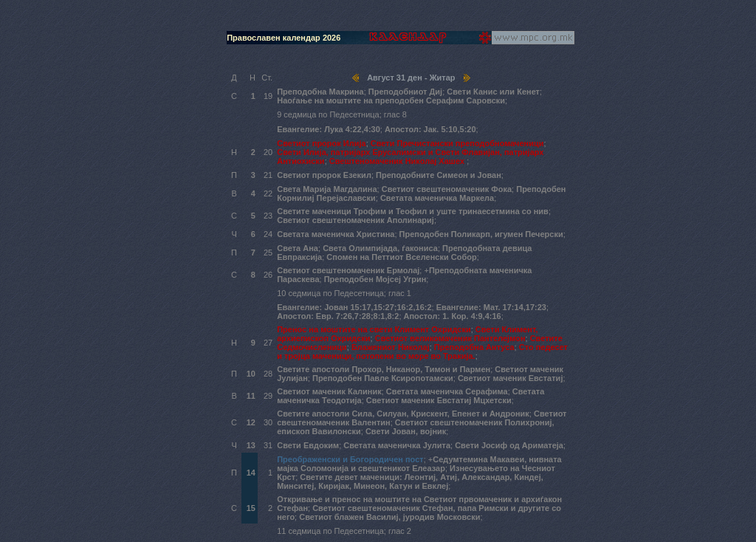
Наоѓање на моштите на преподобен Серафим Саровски (391, 100)
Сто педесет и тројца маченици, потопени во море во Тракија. (422, 351)
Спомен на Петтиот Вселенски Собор (401, 257)
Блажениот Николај (391, 347)
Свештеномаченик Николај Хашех (398, 161)
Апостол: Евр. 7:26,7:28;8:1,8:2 (338, 316)
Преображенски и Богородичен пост (350, 459)
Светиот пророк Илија (321, 143)
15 (251, 508)
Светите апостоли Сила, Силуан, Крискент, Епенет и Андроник (403, 414)
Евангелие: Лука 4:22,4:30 (329, 129)
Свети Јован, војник (406, 431)
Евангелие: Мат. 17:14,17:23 (491, 307)
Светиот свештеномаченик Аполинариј (355, 220)
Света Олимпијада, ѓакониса (380, 248)
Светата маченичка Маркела (437, 198)
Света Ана (298, 248)
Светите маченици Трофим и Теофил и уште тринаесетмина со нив (413, 211)
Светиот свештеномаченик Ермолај (348, 270)
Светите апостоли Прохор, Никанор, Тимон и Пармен (384, 369)
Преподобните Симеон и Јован (439, 175)
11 (251, 396)
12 (251, 422)
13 (251, 445)
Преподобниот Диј (405, 92)
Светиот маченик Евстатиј (511, 378)
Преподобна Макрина (320, 92)
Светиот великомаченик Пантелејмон (450, 338)
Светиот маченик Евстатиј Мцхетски (439, 400)
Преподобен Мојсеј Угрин (375, 279)
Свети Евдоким (308, 445)
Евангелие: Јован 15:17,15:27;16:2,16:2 (354, 307)
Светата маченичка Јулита (397, 445)
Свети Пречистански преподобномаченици (457, 143)
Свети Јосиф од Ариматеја (509, 445)
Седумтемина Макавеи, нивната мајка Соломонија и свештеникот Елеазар (419, 464)
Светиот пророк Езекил (324, 175)
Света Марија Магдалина (327, 189)
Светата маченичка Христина (336, 234)
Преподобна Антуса (474, 347)
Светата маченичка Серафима (447, 391)
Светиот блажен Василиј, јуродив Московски (389, 517)
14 (251, 473)
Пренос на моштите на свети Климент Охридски (374, 329)
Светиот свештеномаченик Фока (447, 189)
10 (251, 374)
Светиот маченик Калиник (329, 391)
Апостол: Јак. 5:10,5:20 (430, 129)
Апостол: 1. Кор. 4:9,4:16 (453, 316)
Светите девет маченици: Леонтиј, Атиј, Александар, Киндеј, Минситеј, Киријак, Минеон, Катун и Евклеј (410, 481)
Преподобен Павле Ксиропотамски (383, 378)
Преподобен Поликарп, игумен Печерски (481, 234)
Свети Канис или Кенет (493, 92)
